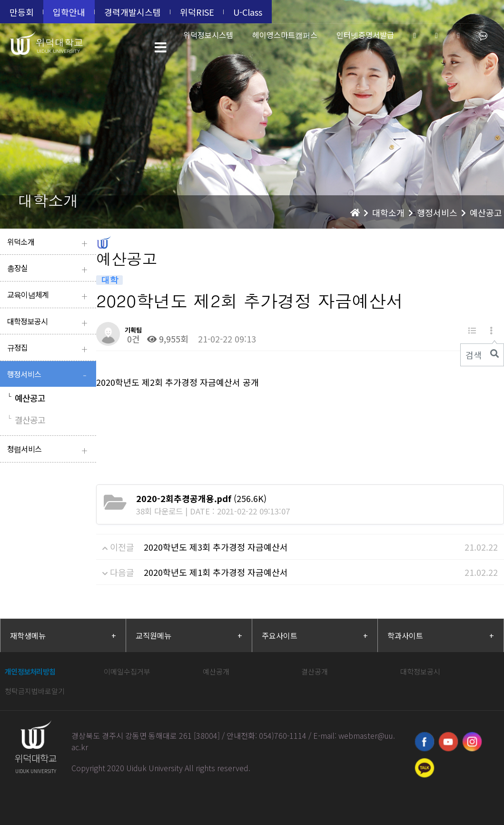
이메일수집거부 (127, 671)
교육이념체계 (49, 296)
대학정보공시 (49, 322)
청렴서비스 (49, 450)
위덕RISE (197, 12)
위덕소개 (49, 243)
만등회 (22, 12)
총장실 (49, 269)
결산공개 (315, 671)
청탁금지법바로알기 (35, 691)
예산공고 (26, 398)
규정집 (49, 348)
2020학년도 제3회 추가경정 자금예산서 (216, 547)
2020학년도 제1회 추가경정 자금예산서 (216, 572)
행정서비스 (49, 375)
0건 (132, 339)
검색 (474, 355)
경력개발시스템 (133, 12)
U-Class (248, 12)
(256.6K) (201, 498)
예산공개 (216, 671)
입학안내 (69, 12)
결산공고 (26, 420)
